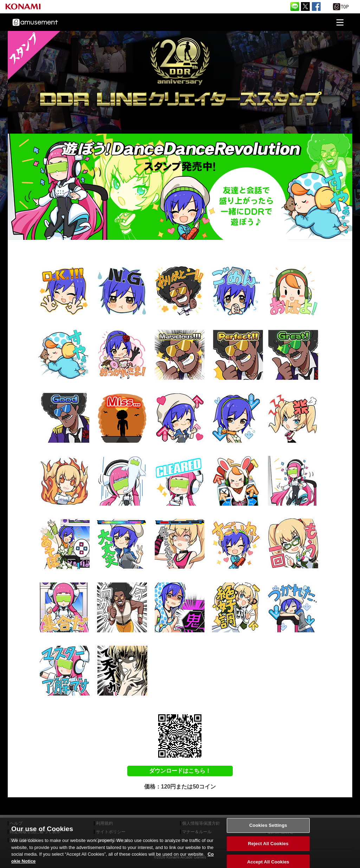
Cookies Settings (268, 838)
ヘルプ (16, 823)
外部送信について (285, 823)
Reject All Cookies (268, 857)
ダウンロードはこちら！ (180, 771)
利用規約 (104, 823)
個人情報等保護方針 (201, 823)
